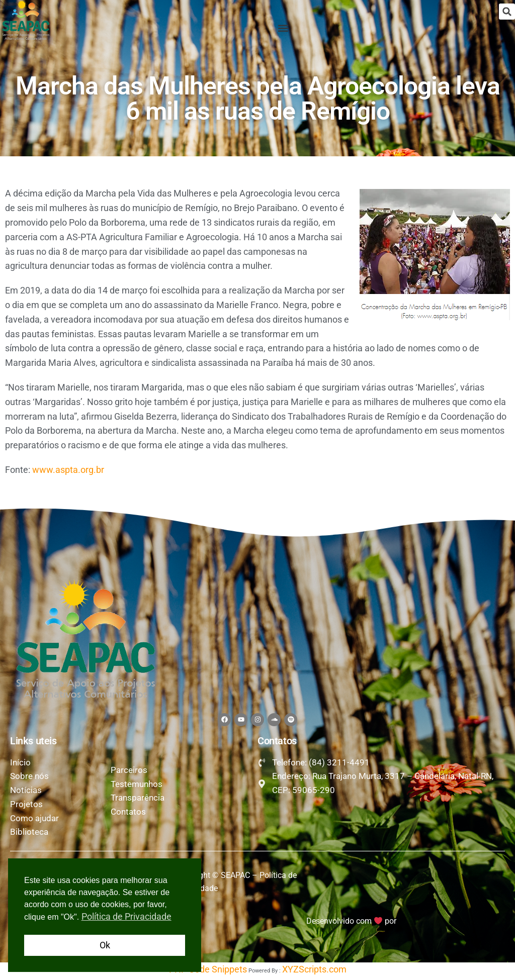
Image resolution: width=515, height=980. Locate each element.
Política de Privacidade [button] (126, 916)
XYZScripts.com (314, 972)
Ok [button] (105, 945)
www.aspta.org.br (68, 470)
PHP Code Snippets (208, 972)
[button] (507, 12)
